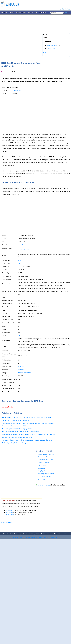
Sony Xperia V (42, 471)
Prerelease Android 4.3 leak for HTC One (15, 426)
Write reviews (10, 510)
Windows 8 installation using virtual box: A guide (17, 437)
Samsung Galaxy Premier (46, 474)
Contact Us (13, 534)
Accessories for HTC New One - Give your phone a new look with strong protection (28, 423)
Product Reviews (21, 13)
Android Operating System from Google (14, 443)
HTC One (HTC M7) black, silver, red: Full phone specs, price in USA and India (27, 417)
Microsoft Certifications (51, 538)
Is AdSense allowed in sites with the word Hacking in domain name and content (27, 440)
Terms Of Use (41, 534)
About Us (5, 534)
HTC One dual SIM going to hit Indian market (16, 420)
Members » (42, 13)
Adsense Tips (29, 538)
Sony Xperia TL (43, 468)
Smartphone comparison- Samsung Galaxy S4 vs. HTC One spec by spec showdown (29, 434)
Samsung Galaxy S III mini (46, 454)
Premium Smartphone (25, 373)
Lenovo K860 (42, 465)
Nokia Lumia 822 (43, 457)
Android (20, 245)
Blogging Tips (38, 538)
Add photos (9, 512)
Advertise (64, 534)
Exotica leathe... (52, 48)
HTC (19, 260)
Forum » (11, 13)
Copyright (21, 534)
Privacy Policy (30, 534)
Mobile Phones (17, 91)
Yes (19, 336)
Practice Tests (33, 13)
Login (62, 9)
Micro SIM (21, 366)
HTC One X (41, 479)
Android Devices (18, 538)
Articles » (4, 13)
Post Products (10, 515)
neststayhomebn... (52, 45)
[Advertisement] (21, 35)
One (19, 263)
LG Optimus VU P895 (45, 477)
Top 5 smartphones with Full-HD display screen (17, 429)
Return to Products (7, 522)
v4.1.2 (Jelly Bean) (24, 250)
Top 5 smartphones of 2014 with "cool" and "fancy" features (21, 432)
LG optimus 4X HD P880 (45, 460)
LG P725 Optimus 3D (44, 462)
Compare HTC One (44, 485)
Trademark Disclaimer (53, 534)
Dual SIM (21, 370)
